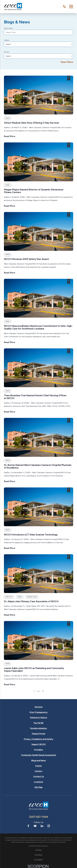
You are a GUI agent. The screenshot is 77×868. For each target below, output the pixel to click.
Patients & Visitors (39, 718)
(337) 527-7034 (38, 817)
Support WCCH (38, 744)
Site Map (38, 787)
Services (39, 707)
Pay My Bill (38, 723)
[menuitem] (39, 850)
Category (7, 40)
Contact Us (39, 777)
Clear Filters (67, 62)
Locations (38, 782)
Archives (6, 52)
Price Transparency (39, 712)
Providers (39, 750)
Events (39, 766)
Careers (38, 771)
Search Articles (8, 28)
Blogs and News (39, 760)
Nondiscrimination (39, 728)
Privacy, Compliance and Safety (38, 739)
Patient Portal (38, 734)
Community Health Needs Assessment (39, 755)
